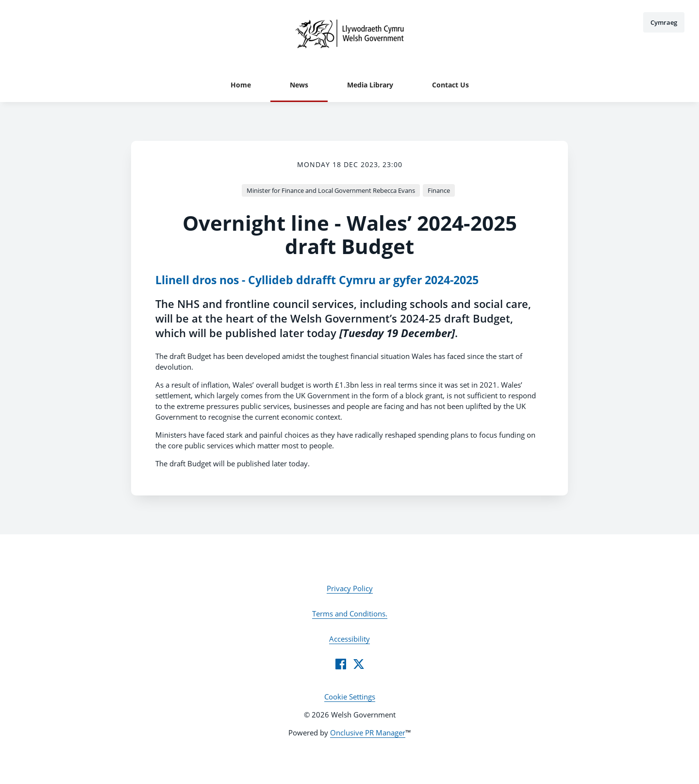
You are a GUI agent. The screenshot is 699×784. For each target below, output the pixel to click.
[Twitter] (359, 664)
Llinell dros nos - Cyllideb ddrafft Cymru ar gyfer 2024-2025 (317, 280)
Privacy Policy (350, 588)
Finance (439, 190)
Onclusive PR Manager (368, 733)
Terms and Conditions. (350, 614)
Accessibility (349, 639)
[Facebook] (341, 664)
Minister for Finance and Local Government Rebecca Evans (331, 190)
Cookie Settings (350, 697)
